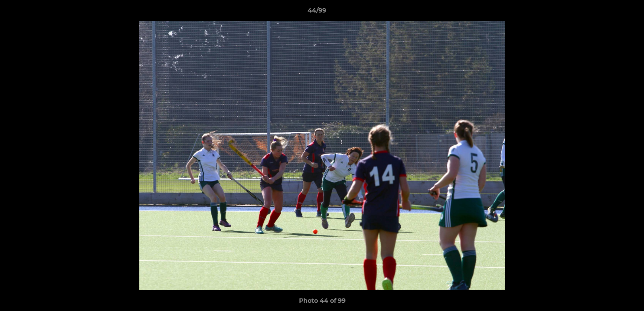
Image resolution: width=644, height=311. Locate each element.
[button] (608, 13)
